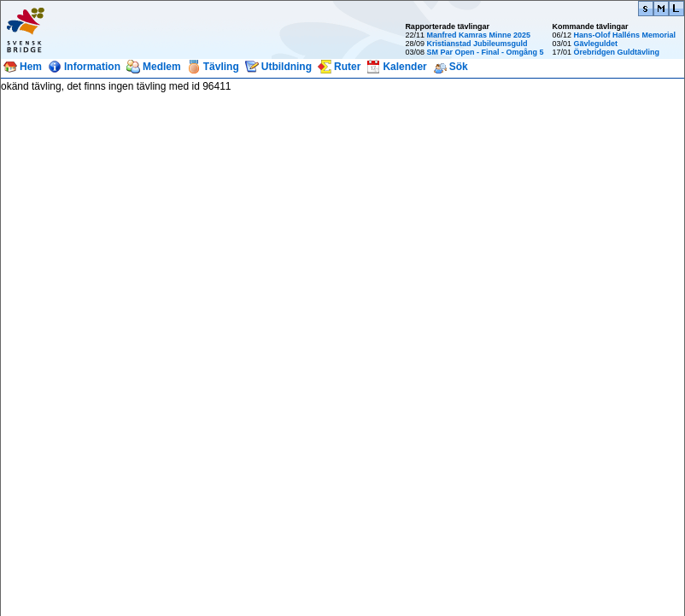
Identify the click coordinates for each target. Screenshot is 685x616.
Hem (31, 67)
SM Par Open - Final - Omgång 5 (485, 52)
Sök (459, 67)
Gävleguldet (595, 44)
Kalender (404, 67)
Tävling (221, 67)
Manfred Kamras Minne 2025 (478, 35)
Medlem (162, 67)
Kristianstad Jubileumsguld (477, 44)
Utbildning (287, 67)
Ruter (347, 67)
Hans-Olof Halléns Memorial (624, 35)
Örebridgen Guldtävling (616, 52)
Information (92, 67)
